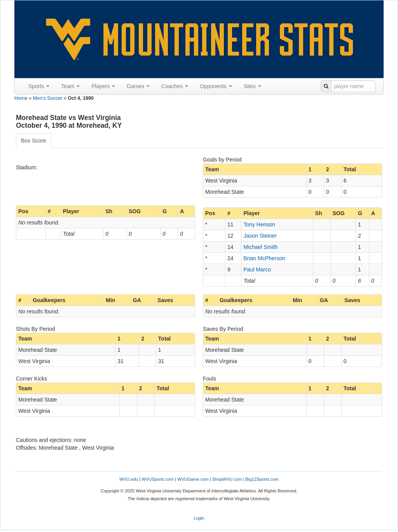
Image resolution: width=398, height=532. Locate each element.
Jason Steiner (260, 236)
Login (199, 518)
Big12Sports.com (262, 479)
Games (138, 86)
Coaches (175, 86)
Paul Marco (257, 269)
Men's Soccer (48, 98)
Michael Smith (260, 247)
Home (21, 98)
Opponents (216, 86)
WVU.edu (129, 479)
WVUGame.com (193, 479)
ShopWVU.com (227, 479)
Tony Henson (259, 224)
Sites (252, 86)
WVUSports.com (158, 479)
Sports (39, 86)
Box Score (34, 141)
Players (103, 86)
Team (70, 86)
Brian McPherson (264, 258)
